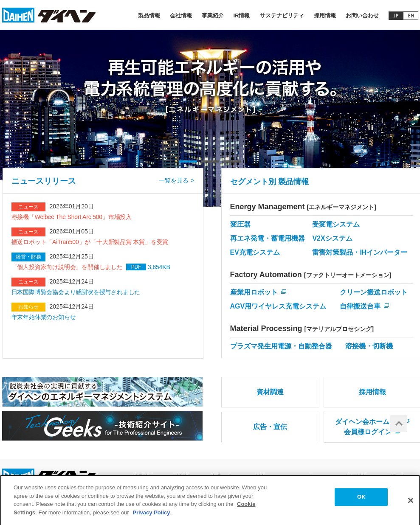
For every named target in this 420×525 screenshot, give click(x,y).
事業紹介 (213, 15)
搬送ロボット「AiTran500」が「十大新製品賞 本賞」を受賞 (90, 242)
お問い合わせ (362, 15)
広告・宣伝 (270, 427)
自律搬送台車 (360, 306)
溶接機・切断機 (369, 346)
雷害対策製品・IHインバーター (360, 252)
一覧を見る (174, 180)
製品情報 (149, 15)
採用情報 (325, 15)
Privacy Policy (151, 515)
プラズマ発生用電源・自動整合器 (281, 346)
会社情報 (181, 15)
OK (361, 500)
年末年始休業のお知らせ (44, 317)
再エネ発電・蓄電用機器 (268, 238)
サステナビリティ (282, 15)
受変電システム (336, 224)
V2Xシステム (332, 238)
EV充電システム (255, 252)
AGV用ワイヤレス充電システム (278, 306)
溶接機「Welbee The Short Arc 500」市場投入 (72, 217)
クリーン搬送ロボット (374, 292)
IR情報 (242, 15)
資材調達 (270, 392)
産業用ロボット (254, 292)
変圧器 (240, 224)
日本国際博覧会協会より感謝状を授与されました (76, 292)
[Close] (411, 503)
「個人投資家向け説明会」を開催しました (67, 267)
